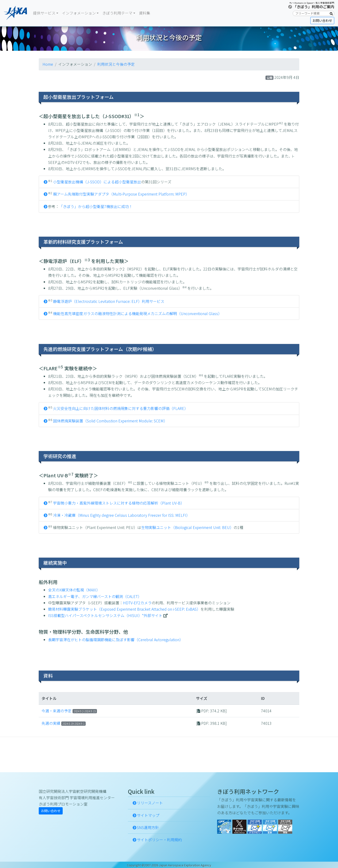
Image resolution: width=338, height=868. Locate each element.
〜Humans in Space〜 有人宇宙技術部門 (313, 3)
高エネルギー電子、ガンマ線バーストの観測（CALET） (95, 596)
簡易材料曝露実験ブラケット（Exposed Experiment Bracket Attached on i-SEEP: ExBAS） (124, 609)
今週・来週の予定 (57, 711)
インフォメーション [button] (79, 13)
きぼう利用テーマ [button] (117, 13)
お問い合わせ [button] (322, 20)
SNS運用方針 (148, 827)
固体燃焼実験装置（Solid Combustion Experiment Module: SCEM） (110, 421)
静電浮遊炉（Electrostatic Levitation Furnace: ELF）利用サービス (109, 301)
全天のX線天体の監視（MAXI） (74, 590)
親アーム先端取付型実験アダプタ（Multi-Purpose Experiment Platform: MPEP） (121, 194)
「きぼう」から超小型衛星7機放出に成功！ (96, 206)
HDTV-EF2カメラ (137, 603)
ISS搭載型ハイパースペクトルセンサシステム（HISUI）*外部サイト (105, 615)
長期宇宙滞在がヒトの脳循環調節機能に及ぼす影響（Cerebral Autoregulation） (116, 640)
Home (48, 64)
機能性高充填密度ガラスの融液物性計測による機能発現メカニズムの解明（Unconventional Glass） (137, 313)
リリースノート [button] (150, 803)
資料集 (145, 13)
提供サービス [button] (44, 13)
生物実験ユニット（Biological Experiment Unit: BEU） (187, 527)
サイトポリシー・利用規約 (159, 840)
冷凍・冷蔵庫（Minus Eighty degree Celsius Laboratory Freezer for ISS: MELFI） (121, 515)
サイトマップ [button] (148, 815)
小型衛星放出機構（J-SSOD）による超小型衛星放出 (97, 182)
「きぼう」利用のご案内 (314, 7)
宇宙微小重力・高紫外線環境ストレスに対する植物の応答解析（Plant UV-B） (119, 503)
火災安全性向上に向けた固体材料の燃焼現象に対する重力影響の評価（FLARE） (121, 408)
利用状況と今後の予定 (116, 64)
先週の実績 (51, 723)
